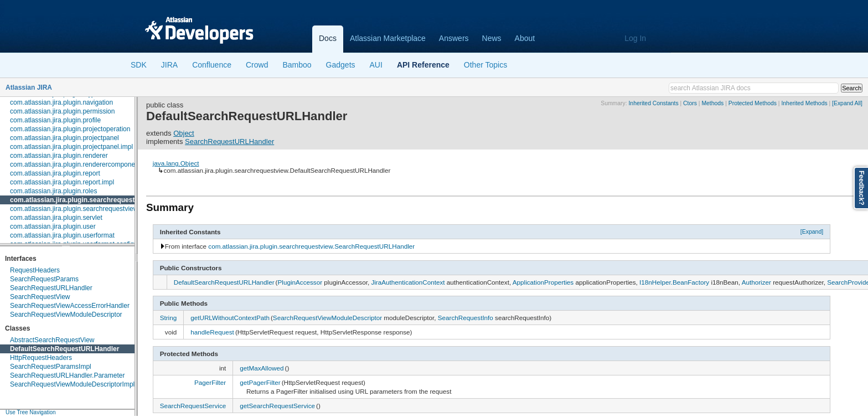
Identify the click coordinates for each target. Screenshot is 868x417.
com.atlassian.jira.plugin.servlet (56, 218)
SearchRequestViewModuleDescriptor (66, 315)
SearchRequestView (40, 297)
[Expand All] (847, 103)
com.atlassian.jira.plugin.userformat (62, 235)
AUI (376, 65)
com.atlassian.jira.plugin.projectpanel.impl (71, 147)
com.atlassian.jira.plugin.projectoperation (70, 129)
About (525, 38)
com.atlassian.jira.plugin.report (55, 173)
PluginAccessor (300, 282)
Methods (712, 103)
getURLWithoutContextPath (230, 318)
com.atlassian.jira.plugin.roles (53, 191)
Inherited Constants (653, 103)
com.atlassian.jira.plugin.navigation (61, 102)
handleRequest (212, 332)
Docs (328, 38)
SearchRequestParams (44, 279)
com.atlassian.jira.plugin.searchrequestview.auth (81, 209)
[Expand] (812, 231)
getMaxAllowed (262, 368)
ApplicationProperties (543, 282)
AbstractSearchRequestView (52, 340)
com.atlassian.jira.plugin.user (53, 226)
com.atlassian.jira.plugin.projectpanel (64, 138)
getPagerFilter (260, 382)
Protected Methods (753, 103)
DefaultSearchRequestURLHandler (64, 349)
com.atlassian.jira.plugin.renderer (59, 156)
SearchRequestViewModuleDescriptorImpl (72, 384)
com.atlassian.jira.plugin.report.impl (62, 182)
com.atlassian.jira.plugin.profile (55, 120)
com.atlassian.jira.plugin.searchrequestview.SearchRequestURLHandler (311, 246)
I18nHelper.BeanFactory (674, 282)
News (492, 38)
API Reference (423, 65)
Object (184, 133)
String (169, 318)
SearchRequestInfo (466, 318)
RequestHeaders (35, 270)
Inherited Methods (804, 103)
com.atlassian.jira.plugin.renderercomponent (75, 164)
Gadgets (341, 65)
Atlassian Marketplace (388, 38)
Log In (635, 38)
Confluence (212, 65)
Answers (454, 38)
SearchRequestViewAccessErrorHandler (70, 306)
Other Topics (485, 65)
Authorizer (756, 282)
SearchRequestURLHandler (51, 288)
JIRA (169, 65)
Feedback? (861, 188)
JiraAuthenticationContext (408, 282)
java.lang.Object (176, 163)
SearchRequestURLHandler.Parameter (67, 375)
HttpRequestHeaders (41, 358)
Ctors (690, 103)
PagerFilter (210, 382)
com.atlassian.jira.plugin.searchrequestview (79, 200)
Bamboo (297, 65)
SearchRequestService (193, 406)
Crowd (257, 65)
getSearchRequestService (277, 406)
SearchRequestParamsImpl (51, 367)
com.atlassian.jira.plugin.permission (62, 111)
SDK (139, 65)
